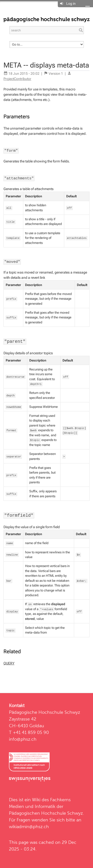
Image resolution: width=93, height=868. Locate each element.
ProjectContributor (17, 79)
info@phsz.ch (23, 739)
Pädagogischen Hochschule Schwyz (46, 813)
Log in (71, 3)
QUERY (9, 663)
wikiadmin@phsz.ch (29, 827)
